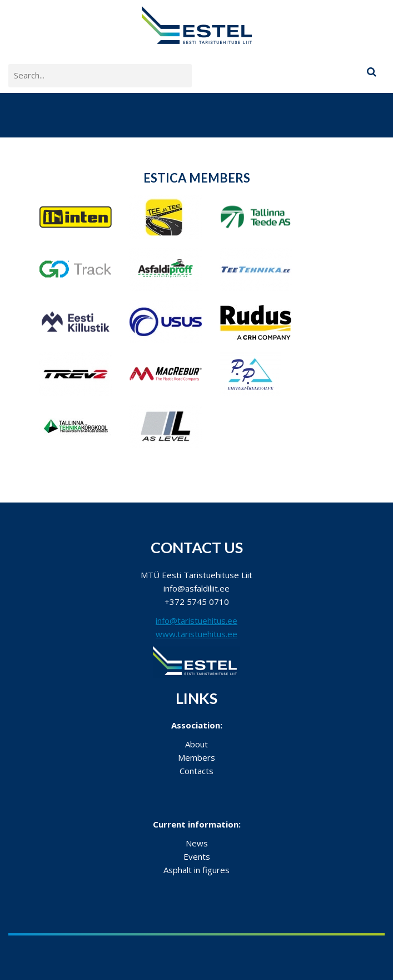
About (196, 744)
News (197, 843)
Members (196, 757)
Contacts (196, 771)
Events (197, 856)
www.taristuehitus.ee (196, 634)
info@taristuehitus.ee (196, 620)
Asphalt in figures (196, 870)
